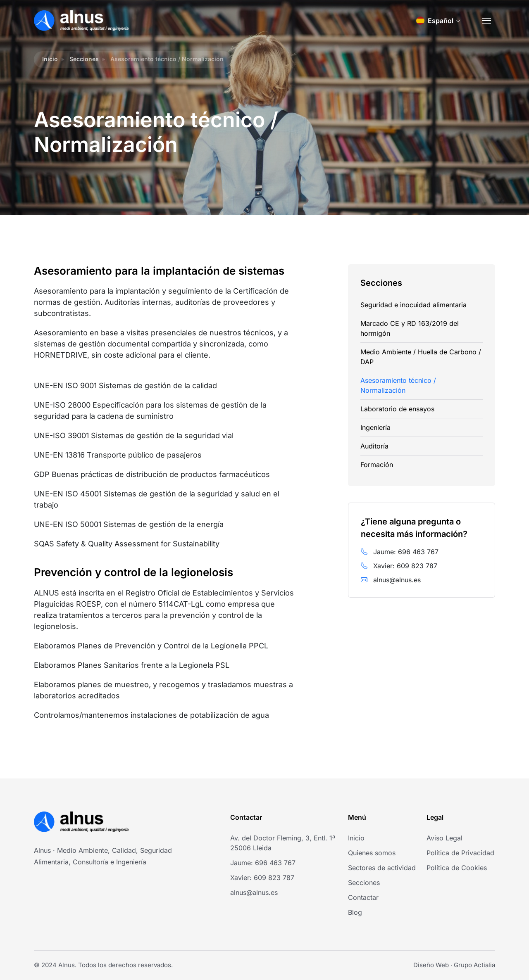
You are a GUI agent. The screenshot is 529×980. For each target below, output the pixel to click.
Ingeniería (375, 427)
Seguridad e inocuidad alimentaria (413, 305)
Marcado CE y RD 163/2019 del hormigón (410, 328)
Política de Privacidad (460, 853)
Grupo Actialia (474, 965)
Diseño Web (431, 965)
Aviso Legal (444, 838)
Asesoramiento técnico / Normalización (398, 385)
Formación (377, 465)
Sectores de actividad (382, 868)
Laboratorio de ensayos (397, 409)
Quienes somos (372, 853)
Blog (355, 912)
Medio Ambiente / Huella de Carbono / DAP (421, 357)
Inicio (50, 59)
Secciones (84, 59)
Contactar (363, 897)
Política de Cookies (457, 868)
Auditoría (374, 446)
